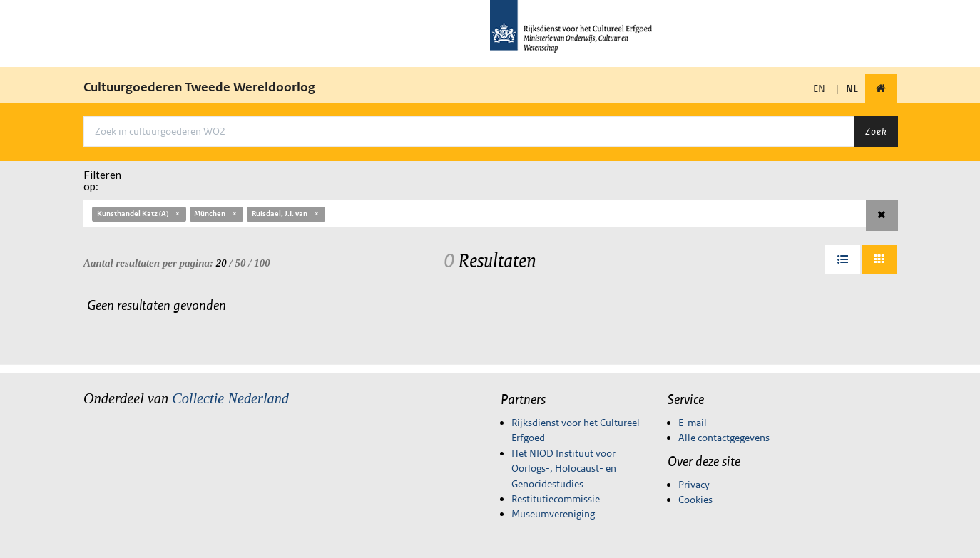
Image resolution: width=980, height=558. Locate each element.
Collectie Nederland (230, 398)
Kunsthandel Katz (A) (139, 213)
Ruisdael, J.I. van (286, 213)
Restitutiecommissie (556, 499)
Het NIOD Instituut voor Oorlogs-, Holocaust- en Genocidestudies (564, 469)
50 (241, 263)
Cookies (695, 500)
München (216, 213)
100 (262, 263)
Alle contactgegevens (724, 438)
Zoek (876, 131)
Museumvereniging (553, 514)
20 (221, 263)
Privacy (694, 485)
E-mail (693, 423)
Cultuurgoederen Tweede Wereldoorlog (199, 87)
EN (819, 88)
